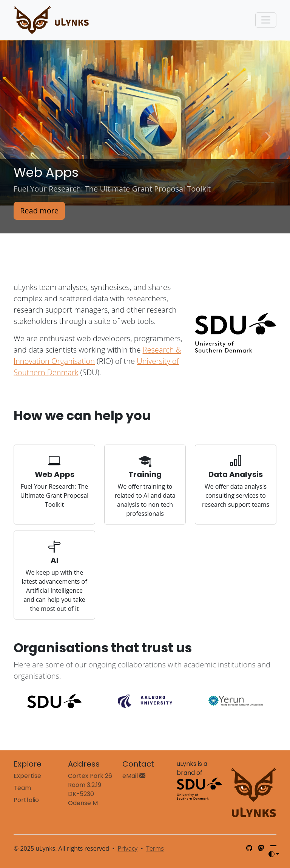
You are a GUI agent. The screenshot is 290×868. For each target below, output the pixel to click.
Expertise (27, 776)
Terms (155, 848)
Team (22, 788)
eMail (134, 776)
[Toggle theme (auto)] (274, 854)
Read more (39, 211)
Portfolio (26, 800)
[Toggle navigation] (266, 20)
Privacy (128, 848)
